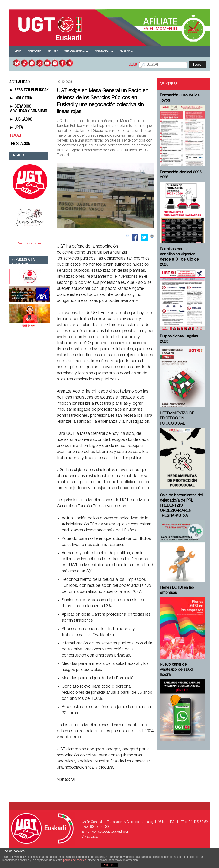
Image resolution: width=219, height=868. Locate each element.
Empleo (126, 52)
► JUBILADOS (21, 120)
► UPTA (16, 128)
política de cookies (75, 860)
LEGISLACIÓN (20, 144)
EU (135, 65)
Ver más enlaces (30, 244)
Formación (104, 52)
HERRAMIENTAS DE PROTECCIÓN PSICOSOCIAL (177, 419)
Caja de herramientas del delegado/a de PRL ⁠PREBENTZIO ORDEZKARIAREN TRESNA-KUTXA (181, 506)
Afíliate (53, 52)
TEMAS (15, 136)
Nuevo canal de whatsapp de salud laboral (176, 670)
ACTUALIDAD (19, 82)
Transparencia (76, 52)
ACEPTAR (109, 865)
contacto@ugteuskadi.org (110, 832)
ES (131, 65)
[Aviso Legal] (90, 837)
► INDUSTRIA (21, 99)
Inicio (17, 52)
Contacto (34, 52)
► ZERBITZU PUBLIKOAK (29, 90)
